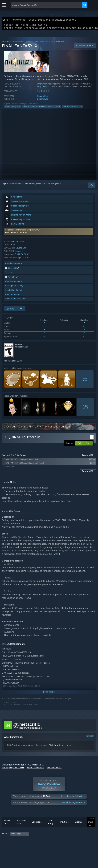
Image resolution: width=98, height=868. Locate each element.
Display (78, 824)
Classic (57, 108)
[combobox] (46, 5)
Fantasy (42, 108)
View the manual (14, 283)
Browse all (88, 457)
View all (90, 738)
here (56, 747)
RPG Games (18, 44)
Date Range (51, 824)
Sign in (6, 186)
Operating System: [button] (43, 840)
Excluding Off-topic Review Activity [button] (50, 836)
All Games (6, 44)
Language (37, 824)
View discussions (13, 296)
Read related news (14, 292)
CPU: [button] (59, 840)
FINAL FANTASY (22, 256)
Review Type (7, 824)
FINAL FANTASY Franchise (37, 44)
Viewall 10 (85, 409)
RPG (50, 108)
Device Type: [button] (84, 840)
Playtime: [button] (75, 836)
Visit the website (14, 265)
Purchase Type (21, 824)
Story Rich (16, 108)
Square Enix (43, 98)
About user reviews (35, 770)
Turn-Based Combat (71, 108)
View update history (14, 288)
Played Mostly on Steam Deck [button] (16, 840)
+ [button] (82, 108)
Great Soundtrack (30, 108)
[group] (49, 838)
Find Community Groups (16, 301)
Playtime (64, 824)
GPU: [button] (70, 840)
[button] (48, 233)
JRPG (7, 108)
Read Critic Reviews (30, 730)
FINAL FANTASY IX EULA (16, 235)
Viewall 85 (85, 381)
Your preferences (54, 770)
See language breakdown (13, 770)
